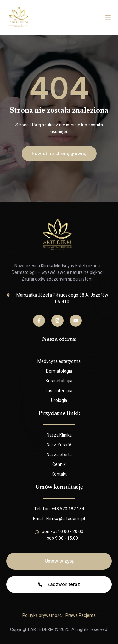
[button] (59, 154)
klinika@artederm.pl (66, 519)
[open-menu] (108, 18)
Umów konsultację (59, 487)
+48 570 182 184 (68, 509)
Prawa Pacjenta (81, 615)
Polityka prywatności (42, 615)
